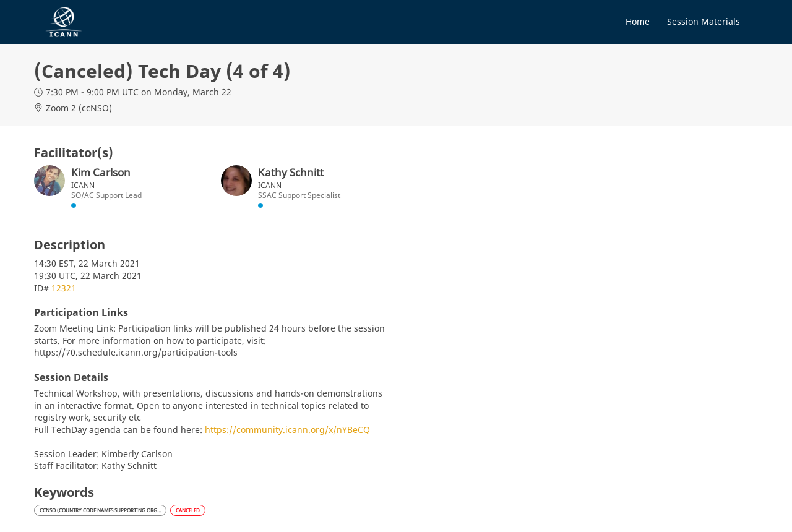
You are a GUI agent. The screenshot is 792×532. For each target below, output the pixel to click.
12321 (64, 288)
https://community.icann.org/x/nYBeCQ (287, 430)
